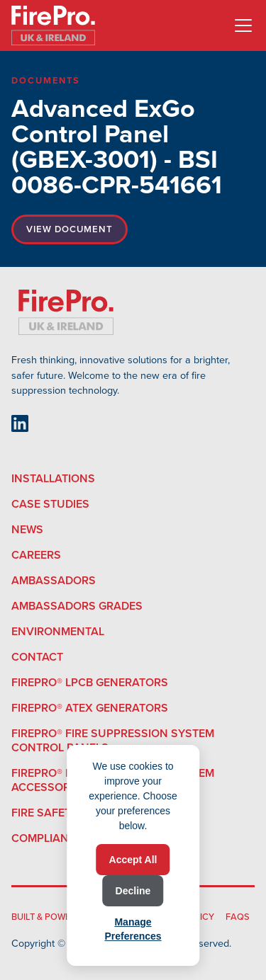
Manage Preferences (133, 929)
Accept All (133, 860)
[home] (53, 25)
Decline (133, 891)
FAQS (238, 917)
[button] (240, 25)
